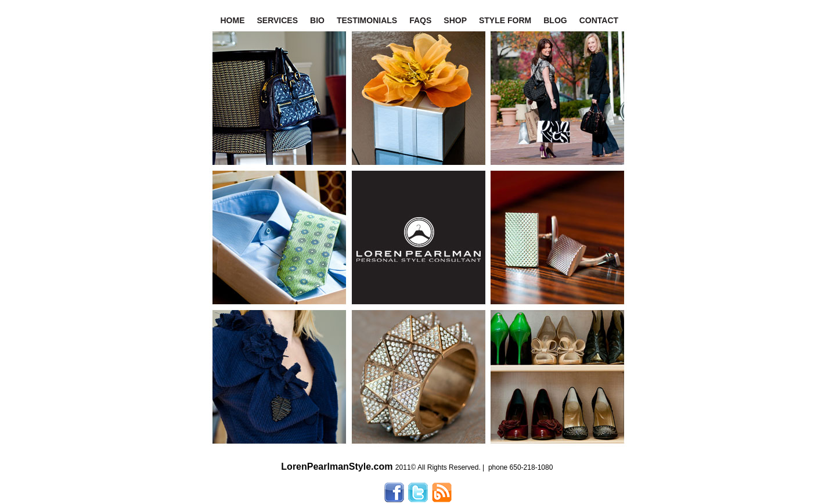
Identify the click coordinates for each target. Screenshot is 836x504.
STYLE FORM (505, 20)
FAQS (420, 20)
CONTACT (599, 20)
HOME (233, 20)
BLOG (555, 20)
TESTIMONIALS (367, 20)
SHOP (455, 20)
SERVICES (278, 20)
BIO (317, 20)
